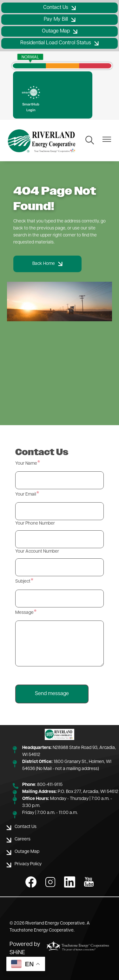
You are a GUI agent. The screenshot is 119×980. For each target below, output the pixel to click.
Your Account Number (37, 552)
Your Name (26, 464)
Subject (23, 581)
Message (24, 613)
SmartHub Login (31, 99)
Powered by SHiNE (25, 949)
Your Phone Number (35, 523)
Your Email (26, 494)
